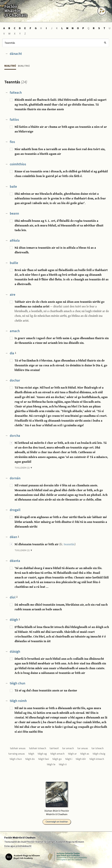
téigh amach (57, 754)
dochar (15, 380)
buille (14, 263)
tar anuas (83, 748)
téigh (31, 754)
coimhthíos (18, 164)
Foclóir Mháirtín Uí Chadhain (20, 838)
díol (14, 597)
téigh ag (42, 754)
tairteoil (54, 748)
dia (13, 353)
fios (12, 142)
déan (14, 537)
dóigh (15, 620)
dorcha (15, 436)
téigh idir (81, 759)
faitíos (14, 120)
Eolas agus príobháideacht (18, 846)
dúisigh (15, 652)
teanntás (69, 544)
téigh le (51, 764)
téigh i (69, 759)
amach (15, 331)
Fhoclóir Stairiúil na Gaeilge (41, 842)
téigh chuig (99, 754)
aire (13, 295)
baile (13, 187)
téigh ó (63, 764)
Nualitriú (10, 66)
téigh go (57, 759)
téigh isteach (97, 759)
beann (14, 213)
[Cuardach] (56, 43)
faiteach (16, 93)
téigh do (30, 759)
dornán (15, 478)
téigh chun (17, 683)
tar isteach (97, 748)
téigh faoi (44, 759)
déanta (15, 561)
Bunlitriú (24, 66)
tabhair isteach (38, 748)
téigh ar (72, 754)
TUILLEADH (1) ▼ (23, 468)
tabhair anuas (18, 748)
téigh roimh (18, 701)
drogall (15, 510)
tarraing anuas (17, 754)
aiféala (15, 241)
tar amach (68, 748)
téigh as (85, 754)
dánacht (16, 54)
